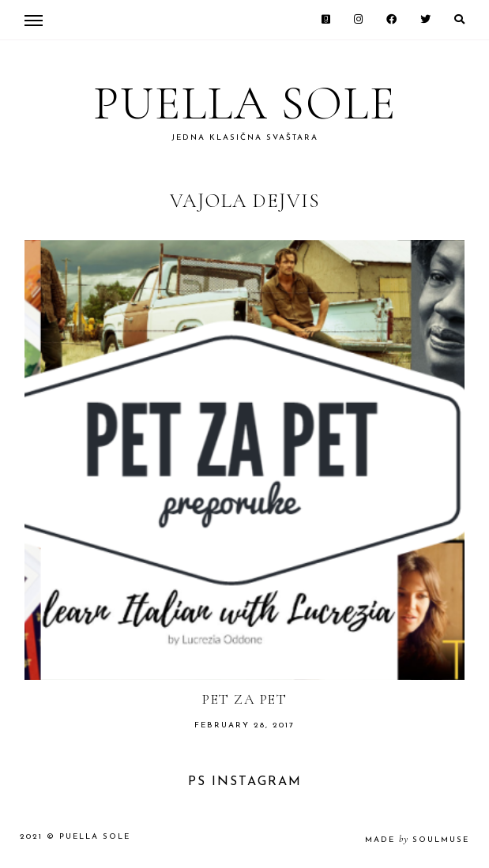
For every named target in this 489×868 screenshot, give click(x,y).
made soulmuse (417, 840)
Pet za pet (244, 699)
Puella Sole (245, 103)
